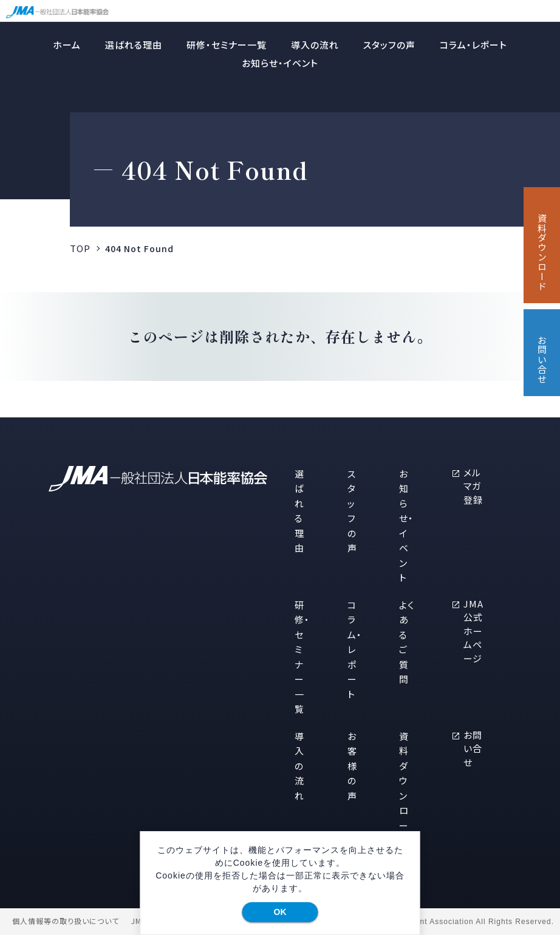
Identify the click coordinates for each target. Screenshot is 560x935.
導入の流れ (315, 45)
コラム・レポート (473, 45)
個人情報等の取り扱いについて (66, 921)
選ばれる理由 (134, 45)
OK (280, 912)
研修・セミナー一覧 (227, 45)
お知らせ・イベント (280, 63)
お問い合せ (473, 748)
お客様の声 (352, 766)
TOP (80, 248)
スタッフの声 (389, 45)
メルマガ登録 (473, 486)
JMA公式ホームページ (473, 631)
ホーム (67, 45)
